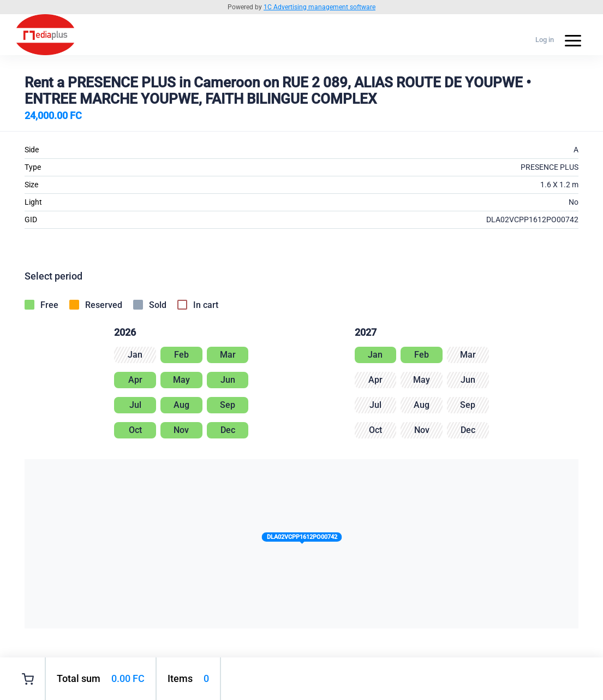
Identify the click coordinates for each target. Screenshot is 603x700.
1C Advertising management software (320, 7)
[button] (301, 539)
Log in (545, 40)
